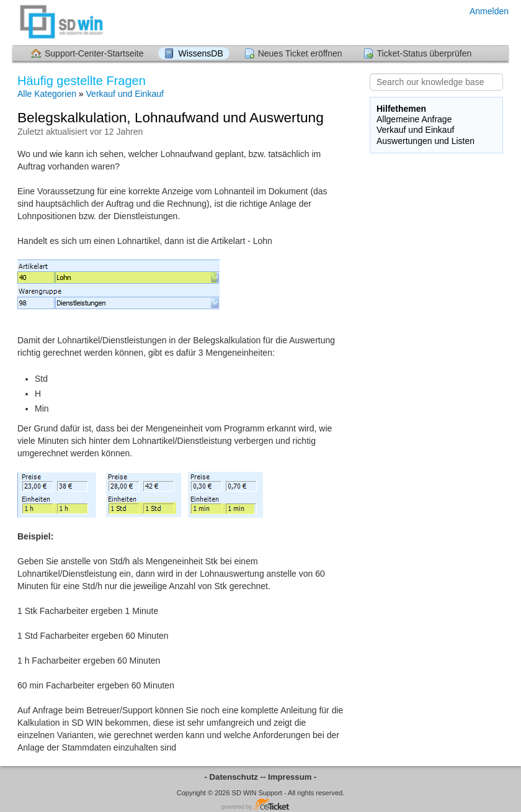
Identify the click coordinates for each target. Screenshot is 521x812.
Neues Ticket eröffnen (300, 53)
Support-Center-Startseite (94, 53)
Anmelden (489, 11)
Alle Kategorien (47, 94)
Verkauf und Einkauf (125, 94)
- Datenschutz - (234, 777)
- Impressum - (290, 777)
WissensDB (200, 53)
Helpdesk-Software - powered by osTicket (260, 805)
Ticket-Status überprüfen (425, 53)
